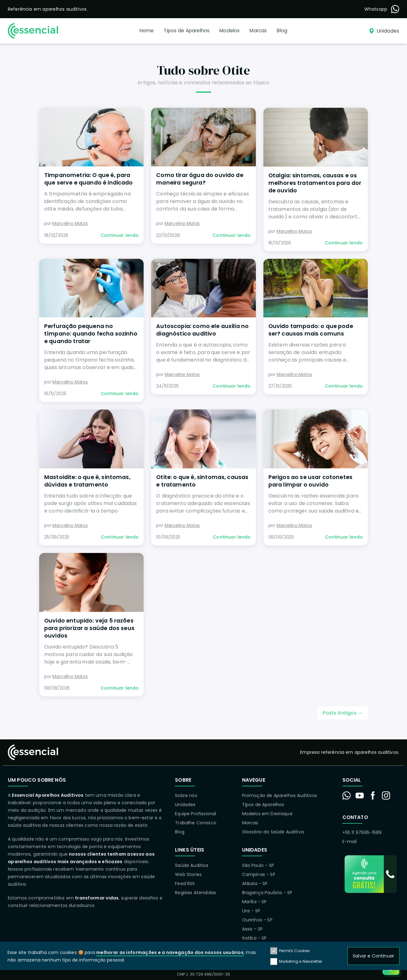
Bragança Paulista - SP (267, 893)
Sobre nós (186, 795)
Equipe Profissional (196, 814)
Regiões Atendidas (196, 893)
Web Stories (188, 874)
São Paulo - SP (258, 865)
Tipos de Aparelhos (187, 31)
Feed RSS (185, 884)
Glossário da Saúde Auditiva (273, 832)
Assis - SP (253, 929)
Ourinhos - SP (257, 920)
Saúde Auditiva (192, 865)
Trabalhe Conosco (196, 823)
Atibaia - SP (255, 884)
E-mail (350, 842)
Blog (282, 31)
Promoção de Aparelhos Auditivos (280, 795)
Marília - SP (254, 902)
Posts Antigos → (343, 713)
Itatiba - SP (254, 938)
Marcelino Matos (70, 223)
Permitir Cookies (290, 951)
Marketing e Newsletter (296, 962)
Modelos (230, 31)
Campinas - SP (259, 874)
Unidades (185, 805)
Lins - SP (251, 911)
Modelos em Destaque (267, 814)
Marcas (258, 31)
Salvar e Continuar (373, 956)
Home (147, 31)
